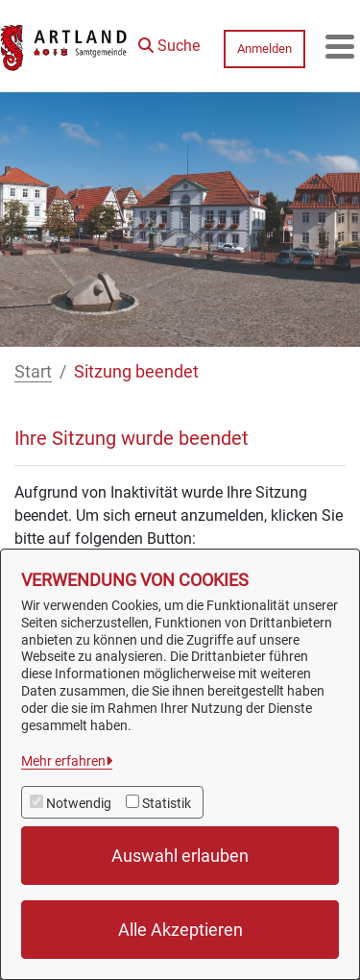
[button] (169, 41)
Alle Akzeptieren (180, 930)
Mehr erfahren (63, 761)
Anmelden (264, 49)
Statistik (167, 803)
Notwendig (79, 803)
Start (33, 371)
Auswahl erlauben (180, 856)
